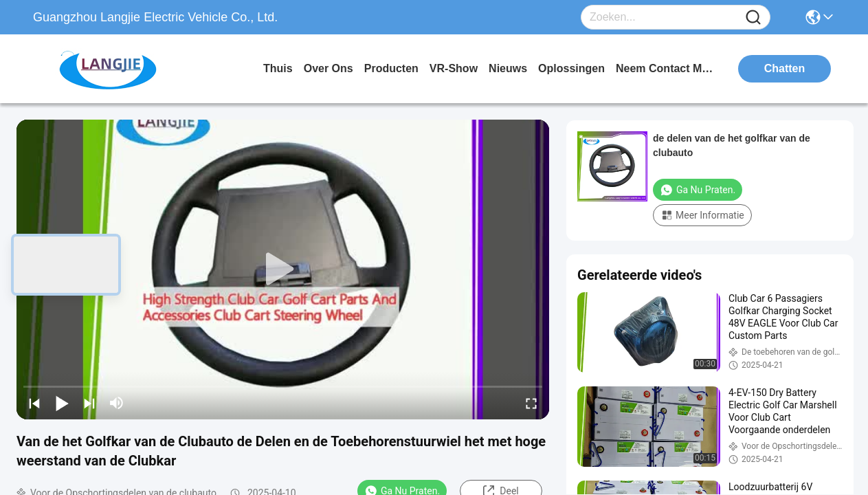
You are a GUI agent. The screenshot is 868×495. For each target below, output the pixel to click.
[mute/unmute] (117, 403)
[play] (283, 269)
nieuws (508, 68)
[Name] (753, 18)
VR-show (454, 68)
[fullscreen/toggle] (531, 403)
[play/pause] (62, 403)
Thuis (278, 68)
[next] (89, 403)
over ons (329, 68)
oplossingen (571, 68)
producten (391, 68)
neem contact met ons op (667, 68)
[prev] (34, 403)
